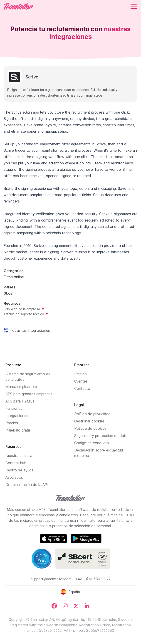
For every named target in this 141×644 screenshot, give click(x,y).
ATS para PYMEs (20, 401)
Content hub (16, 463)
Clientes (81, 381)
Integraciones (17, 416)
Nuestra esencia (19, 456)
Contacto (82, 388)
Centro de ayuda (20, 470)
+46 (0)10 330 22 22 (93, 579)
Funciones (14, 408)
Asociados (14, 477)
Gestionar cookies (89, 421)
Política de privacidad (92, 414)
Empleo (80, 374)
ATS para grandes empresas (29, 394)
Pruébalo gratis (18, 430)
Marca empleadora (21, 387)
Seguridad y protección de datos (102, 436)
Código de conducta (92, 443)
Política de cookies (90, 428)
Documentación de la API (27, 485)
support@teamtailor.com (51, 579)
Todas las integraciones (29, 330)
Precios (12, 423)
